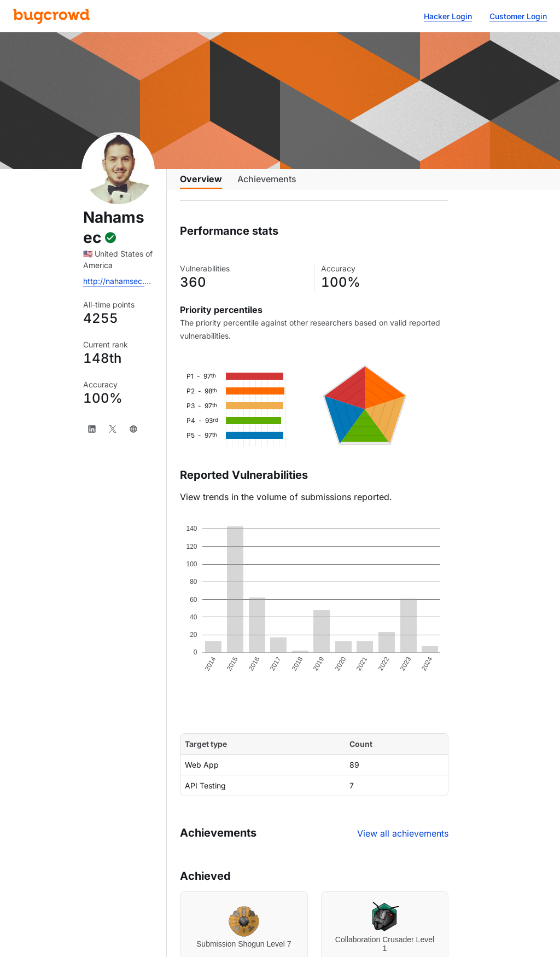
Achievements (267, 184)
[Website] (133, 429)
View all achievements (403, 842)
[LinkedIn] (92, 429)
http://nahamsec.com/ (123, 281)
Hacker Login (448, 16)
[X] (113, 429)
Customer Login (518, 16)
